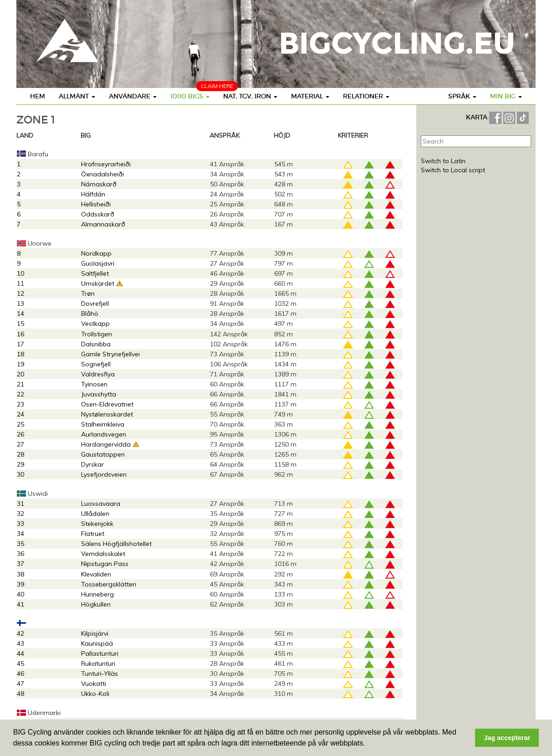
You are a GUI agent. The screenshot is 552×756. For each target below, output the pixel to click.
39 (20, 584)
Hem (38, 96)
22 (20, 394)
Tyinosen (94, 384)
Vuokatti (94, 684)
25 (20, 424)
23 (20, 404)
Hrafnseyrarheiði (106, 164)
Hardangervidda (106, 444)
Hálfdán (93, 194)
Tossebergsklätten (109, 584)
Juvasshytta (99, 394)
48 (20, 694)
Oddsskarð (98, 214)
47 (20, 684)
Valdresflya (98, 374)
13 (20, 303)
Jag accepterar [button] (507, 738)
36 (20, 554)
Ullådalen (95, 514)
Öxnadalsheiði (102, 174)
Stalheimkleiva (103, 424)
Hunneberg (97, 594)
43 (20, 643)
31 (20, 504)
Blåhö (90, 314)
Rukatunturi (98, 663)
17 (20, 344)
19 (20, 364)
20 (20, 374)
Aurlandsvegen (104, 434)
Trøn (88, 293)
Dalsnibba (96, 344)
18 (20, 354)
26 (20, 434)
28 (20, 454)
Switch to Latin (443, 161)
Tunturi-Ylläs (100, 674)
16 (20, 334)
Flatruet (93, 534)
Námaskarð (99, 184)
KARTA (477, 117)
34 (20, 534)
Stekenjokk (97, 524)
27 (20, 444)
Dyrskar (92, 464)
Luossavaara (101, 504)
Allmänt (77, 96)
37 (20, 564)
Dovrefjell (95, 303)
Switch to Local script (453, 170)
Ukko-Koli (95, 694)
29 (20, 464)
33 (20, 524)
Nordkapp (96, 253)
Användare (133, 96)
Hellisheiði (96, 204)
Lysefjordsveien (104, 474)
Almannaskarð (103, 224)
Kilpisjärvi (95, 633)
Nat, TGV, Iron (250, 96)
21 (20, 384)
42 (20, 633)
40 (20, 594)
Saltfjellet (95, 273)
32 (20, 514)
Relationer (366, 96)
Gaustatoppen (103, 454)
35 (20, 544)
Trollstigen (97, 334)
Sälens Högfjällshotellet (116, 544)
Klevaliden (96, 574)
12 (20, 293)
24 (20, 414)
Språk (462, 96)
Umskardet (98, 283)
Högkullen (96, 604)
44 (20, 653)
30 (20, 474)
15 (20, 324)
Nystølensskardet (107, 414)
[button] (368, 744)
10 (20, 273)
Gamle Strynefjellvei (110, 354)
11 (20, 283)
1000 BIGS (190, 96)
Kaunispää (97, 643)
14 (20, 314)
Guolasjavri (98, 263)
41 (20, 604)
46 (20, 674)
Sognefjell (96, 364)
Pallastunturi (100, 653)
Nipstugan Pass (105, 564)
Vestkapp (95, 324)
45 (20, 663)
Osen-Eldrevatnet (107, 404)
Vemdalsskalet (103, 554)
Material (310, 96)
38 (20, 574)
